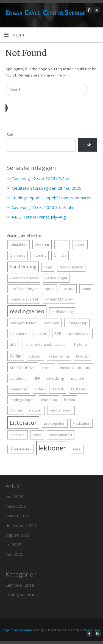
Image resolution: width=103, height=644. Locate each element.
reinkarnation (61, 410)
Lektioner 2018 (20, 585)
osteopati (49, 400)
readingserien (27, 311)
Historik (58, 389)
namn (86, 289)
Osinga (16, 410)
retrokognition (71, 267)
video (40, 389)
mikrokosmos (79, 333)
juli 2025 (13, 544)
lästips (62, 245)
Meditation (81, 423)
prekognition (55, 423)
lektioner (52, 448)
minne (48, 368)
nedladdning (62, 312)
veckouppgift (56, 278)
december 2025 (21, 525)
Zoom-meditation (24, 278)
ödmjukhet (19, 245)
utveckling (55, 378)
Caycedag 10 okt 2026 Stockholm (43, 207)
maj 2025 (14, 554)
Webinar (42, 244)
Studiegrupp (77, 323)
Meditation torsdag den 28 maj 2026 (46, 188)
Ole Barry (18, 255)
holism (69, 400)
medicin (41, 333)
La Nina (68, 289)
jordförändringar (24, 289)
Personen (51, 323)
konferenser (22, 367)
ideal (77, 449)
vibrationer (19, 378)
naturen (36, 410)
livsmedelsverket (24, 299)
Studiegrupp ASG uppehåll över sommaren (51, 198)
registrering (59, 356)
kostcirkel (18, 435)
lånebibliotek (20, 449)
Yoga (48, 267)
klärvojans (18, 333)
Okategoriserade (22, 595)
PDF (58, 333)
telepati (82, 356)
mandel (77, 378)
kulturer (35, 356)
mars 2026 (16, 506)
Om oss (60, 255)
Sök (10, 134)
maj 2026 (14, 497)
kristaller (78, 389)
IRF (37, 378)
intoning (40, 255)
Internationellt (61, 435)
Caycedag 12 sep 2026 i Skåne (40, 178)
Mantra (73, 630)
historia (80, 344)
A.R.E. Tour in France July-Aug (39, 217)
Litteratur (23, 422)
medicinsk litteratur (76, 368)
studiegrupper (22, 400)
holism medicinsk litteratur (45, 344)
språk (50, 289)
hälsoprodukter (23, 323)
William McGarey (59, 299)
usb (13, 344)
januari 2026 (17, 516)
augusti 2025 (18, 535)
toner (37, 435)
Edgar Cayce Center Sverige (45, 12)
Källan (16, 356)
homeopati (19, 389)
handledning (23, 267)
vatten (80, 245)
